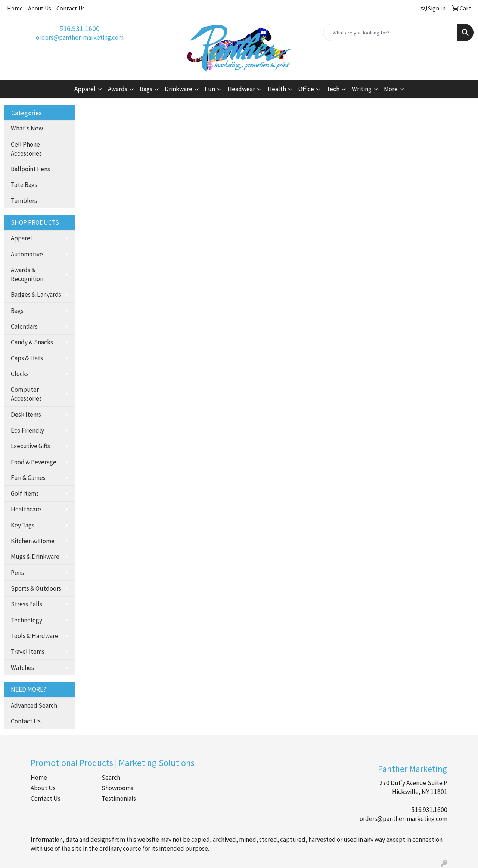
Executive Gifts (30, 446)
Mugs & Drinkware (35, 557)
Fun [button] (210, 89)
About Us (40, 8)
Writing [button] (362, 89)
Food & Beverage (34, 462)
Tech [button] (333, 89)
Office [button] (306, 89)
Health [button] (277, 89)
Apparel (21, 238)
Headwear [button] (241, 89)
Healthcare (26, 509)
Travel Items (28, 652)
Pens (17, 573)
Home (15, 8)
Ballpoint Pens (30, 169)
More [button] (391, 89)
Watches (22, 668)
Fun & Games (28, 478)
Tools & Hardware (35, 636)
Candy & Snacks (32, 342)
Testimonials (119, 798)
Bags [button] (146, 89)
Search (111, 778)
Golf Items (25, 493)
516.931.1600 (80, 28)
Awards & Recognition (27, 274)
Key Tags (23, 525)
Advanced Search (34, 705)
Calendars (24, 326)
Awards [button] (118, 89)
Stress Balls (27, 604)
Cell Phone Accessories (26, 149)
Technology (27, 620)
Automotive (27, 254)
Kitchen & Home (33, 541)
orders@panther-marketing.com (80, 37)
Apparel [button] (85, 89)
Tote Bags (24, 185)
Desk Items (26, 415)
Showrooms (117, 788)
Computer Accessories (26, 394)
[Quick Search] (390, 33)
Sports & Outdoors (36, 588)
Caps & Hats (27, 358)
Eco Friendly (27, 430)
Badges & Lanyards (36, 295)
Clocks (20, 374)
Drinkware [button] (179, 89)
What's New (27, 128)
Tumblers (24, 201)
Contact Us (71, 8)
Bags (17, 311)
